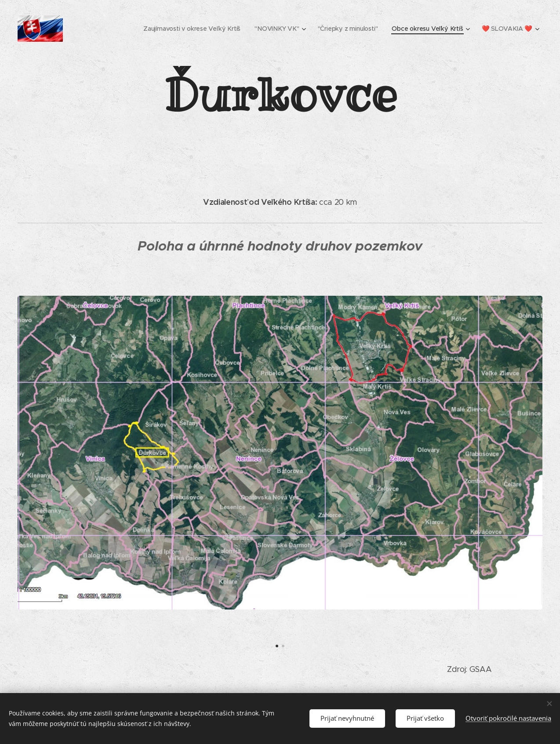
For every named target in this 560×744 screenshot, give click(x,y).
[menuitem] (194, 29)
